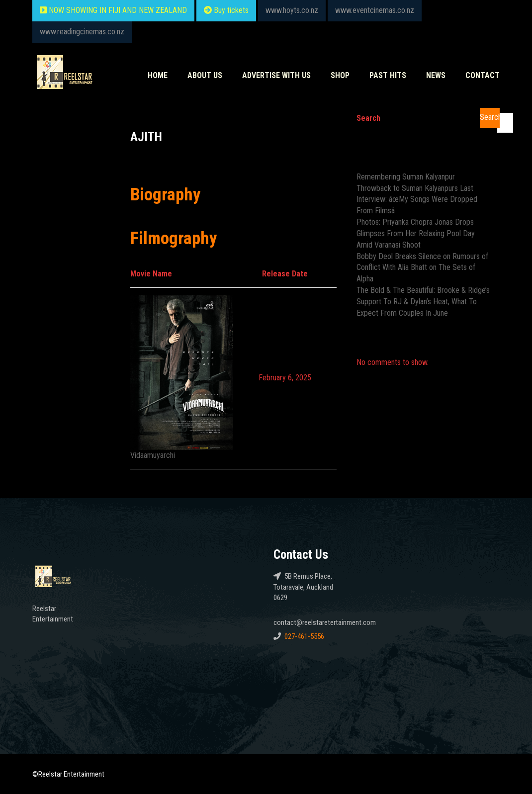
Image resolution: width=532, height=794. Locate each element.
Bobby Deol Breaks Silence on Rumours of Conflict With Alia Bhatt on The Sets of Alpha (422, 268)
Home (158, 75)
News (436, 75)
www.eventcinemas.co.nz (375, 10)
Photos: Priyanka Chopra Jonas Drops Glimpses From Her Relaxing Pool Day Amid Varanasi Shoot (416, 233)
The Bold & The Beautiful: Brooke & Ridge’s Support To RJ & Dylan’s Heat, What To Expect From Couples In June (423, 302)
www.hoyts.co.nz (292, 10)
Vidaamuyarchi (153, 455)
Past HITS (388, 75)
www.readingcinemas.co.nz (82, 32)
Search (368, 118)
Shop (340, 75)
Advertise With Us (276, 75)
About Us (205, 75)
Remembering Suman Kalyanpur (406, 177)
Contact (483, 75)
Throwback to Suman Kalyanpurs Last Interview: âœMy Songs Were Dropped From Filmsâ (417, 200)
